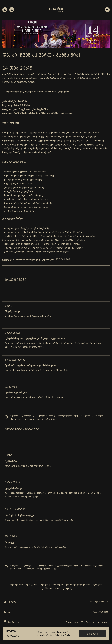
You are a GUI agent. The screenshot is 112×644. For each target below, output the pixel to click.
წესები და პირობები (52, 585)
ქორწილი (47, 588)
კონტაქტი (68, 588)
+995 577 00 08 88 (101, 612)
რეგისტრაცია (5, 10)
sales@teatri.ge (99, 602)
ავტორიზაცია (12, 10)
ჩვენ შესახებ (17, 585)
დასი (57, 588)
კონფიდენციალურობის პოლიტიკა (84, 585)
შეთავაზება (32, 585)
